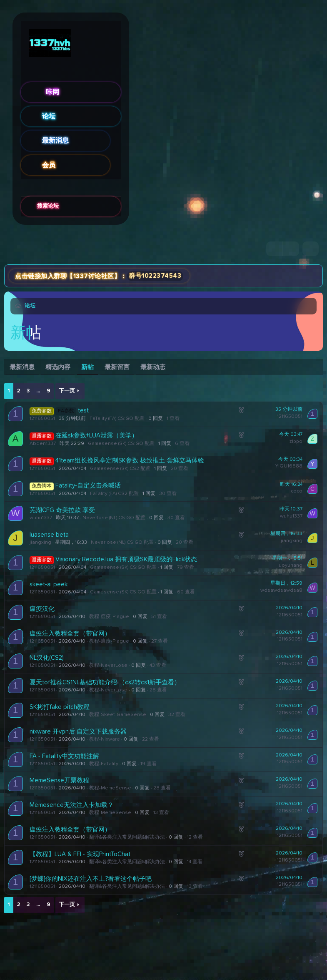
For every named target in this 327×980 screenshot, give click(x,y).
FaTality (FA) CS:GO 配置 (117, 419)
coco (297, 491)
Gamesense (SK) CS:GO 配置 (121, 444)
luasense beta (49, 535)
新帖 (87, 367)
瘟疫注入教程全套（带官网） (70, 634)
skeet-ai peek (49, 584)
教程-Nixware (105, 739)
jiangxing (40, 543)
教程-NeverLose (108, 666)
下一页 (67, 391)
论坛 (49, 116)
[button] (116, 141)
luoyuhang (290, 565)
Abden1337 (43, 444)
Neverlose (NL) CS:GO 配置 (114, 518)
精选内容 (58, 367)
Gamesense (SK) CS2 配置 (120, 469)
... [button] (38, 391)
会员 (49, 165)
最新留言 (117, 367)
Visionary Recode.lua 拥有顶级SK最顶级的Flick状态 (126, 559)
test (83, 411)
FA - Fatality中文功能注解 (64, 756)
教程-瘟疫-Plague (109, 617)
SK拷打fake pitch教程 (60, 707)
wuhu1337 (41, 518)
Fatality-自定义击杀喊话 (88, 486)
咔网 (52, 92)
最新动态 (153, 367)
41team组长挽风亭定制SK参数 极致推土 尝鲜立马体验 (130, 461)
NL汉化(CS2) (47, 658)
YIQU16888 (289, 466)
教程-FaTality (104, 764)
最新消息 (55, 141)
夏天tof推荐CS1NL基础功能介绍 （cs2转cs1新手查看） (105, 682)
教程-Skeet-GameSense (118, 715)
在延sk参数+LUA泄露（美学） (97, 436)
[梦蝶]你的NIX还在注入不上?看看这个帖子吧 (91, 879)
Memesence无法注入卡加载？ (72, 805)
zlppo (296, 442)
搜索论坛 (48, 206)
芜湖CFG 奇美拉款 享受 (62, 510)
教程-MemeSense (110, 788)
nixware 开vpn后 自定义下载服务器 (78, 732)
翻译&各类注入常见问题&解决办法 (127, 837)
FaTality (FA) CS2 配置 (114, 494)
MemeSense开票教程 (59, 780)
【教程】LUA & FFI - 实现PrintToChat (80, 854)
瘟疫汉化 (42, 609)
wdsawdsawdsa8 (281, 591)
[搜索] (311, 249)
